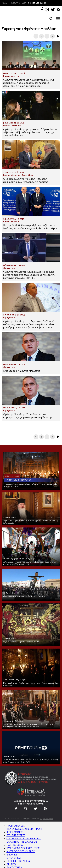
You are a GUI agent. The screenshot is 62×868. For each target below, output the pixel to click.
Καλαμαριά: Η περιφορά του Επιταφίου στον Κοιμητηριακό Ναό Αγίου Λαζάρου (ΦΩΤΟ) (30, 563)
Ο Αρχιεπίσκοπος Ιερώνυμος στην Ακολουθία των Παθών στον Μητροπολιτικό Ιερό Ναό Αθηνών (29, 725)
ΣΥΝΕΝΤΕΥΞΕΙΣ (16, 835)
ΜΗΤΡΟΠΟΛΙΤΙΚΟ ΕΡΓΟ (21, 851)
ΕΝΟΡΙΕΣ (12, 855)
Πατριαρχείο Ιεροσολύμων (19, 480)
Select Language (37, 3)
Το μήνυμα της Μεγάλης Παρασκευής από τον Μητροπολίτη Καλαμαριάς (30, 522)
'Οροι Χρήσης (47, 819)
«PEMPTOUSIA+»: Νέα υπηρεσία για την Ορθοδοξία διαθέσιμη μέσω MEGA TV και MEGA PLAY (31, 761)
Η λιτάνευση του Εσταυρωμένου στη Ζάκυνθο (24, 596)
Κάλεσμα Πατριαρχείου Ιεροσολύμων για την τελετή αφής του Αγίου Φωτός (31, 485)
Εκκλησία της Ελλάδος (13, 721)
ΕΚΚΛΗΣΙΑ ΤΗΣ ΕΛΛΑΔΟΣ (22, 842)
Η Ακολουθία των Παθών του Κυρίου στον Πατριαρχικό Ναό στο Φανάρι (31, 684)
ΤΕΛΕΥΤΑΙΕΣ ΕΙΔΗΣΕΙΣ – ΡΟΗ (24, 829)
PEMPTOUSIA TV (9, 517)
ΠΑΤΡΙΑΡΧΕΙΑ (15, 845)
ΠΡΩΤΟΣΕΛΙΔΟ (16, 826)
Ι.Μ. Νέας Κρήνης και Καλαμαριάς (18, 559)
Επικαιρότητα (9, 756)
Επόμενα (58, 36)
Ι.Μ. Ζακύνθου (9, 593)
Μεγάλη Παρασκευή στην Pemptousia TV (21, 642)
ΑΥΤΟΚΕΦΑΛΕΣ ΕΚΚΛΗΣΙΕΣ (23, 848)
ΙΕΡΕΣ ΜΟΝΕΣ (15, 832)
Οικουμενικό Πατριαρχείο (14, 680)
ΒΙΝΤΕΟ (11, 864)
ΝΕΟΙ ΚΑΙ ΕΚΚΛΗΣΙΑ (18, 861)
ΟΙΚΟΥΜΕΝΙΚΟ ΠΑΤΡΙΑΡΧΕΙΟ (24, 839)
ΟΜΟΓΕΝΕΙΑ (14, 858)
